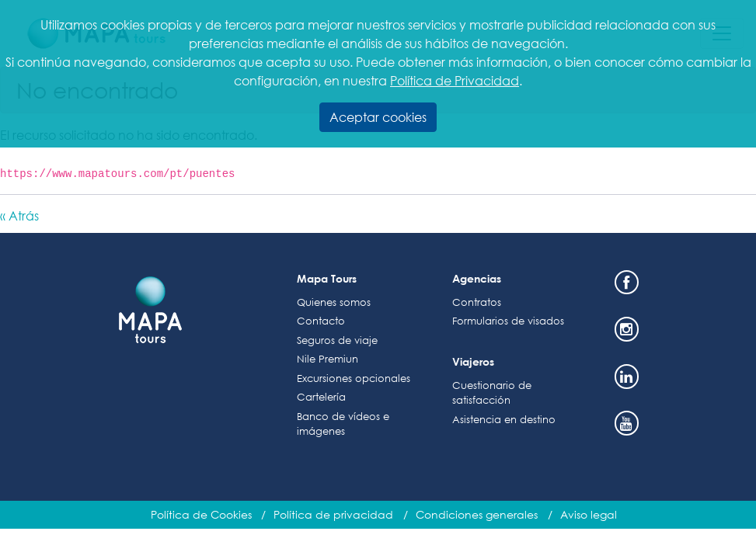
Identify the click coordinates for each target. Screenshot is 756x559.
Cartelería (321, 397)
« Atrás (19, 215)
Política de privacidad (333, 514)
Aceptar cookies (378, 117)
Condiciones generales (477, 514)
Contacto (321, 321)
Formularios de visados (508, 321)
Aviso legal (589, 514)
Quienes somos (334, 302)
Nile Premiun (327, 359)
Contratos (477, 302)
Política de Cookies (201, 514)
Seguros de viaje (337, 340)
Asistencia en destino (504, 420)
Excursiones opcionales (354, 378)
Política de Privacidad (455, 80)
